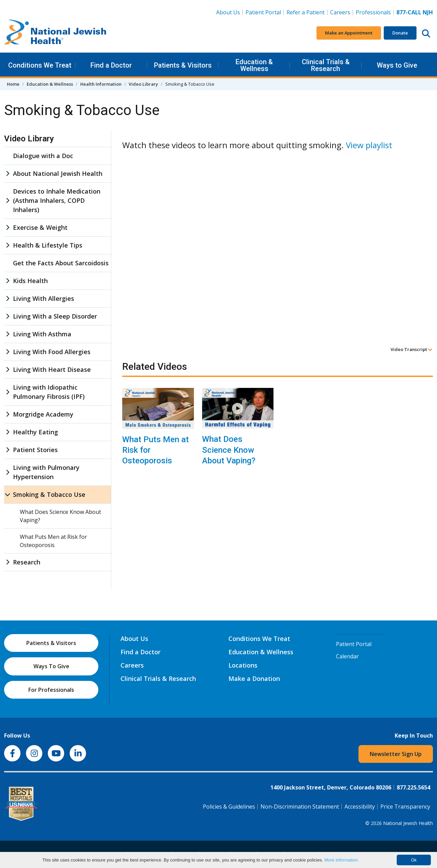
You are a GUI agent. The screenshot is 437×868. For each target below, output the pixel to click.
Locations (243, 665)
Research (27, 562)
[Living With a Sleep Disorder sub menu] (8, 316)
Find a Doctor (111, 65)
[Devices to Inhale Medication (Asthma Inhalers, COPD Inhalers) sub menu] (8, 201)
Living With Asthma (42, 334)
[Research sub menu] (8, 562)
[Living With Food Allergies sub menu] (8, 352)
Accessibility (360, 807)
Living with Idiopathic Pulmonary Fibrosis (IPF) (49, 392)
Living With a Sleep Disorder (55, 316)
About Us (228, 12)
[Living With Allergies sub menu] (8, 299)
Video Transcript (412, 349)
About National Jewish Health (58, 173)
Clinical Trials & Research (326, 65)
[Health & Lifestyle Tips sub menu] (8, 245)
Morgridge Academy (43, 414)
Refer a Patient (306, 12)
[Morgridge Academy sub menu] (8, 414)
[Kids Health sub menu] (8, 281)
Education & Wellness (254, 65)
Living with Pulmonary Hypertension (46, 472)
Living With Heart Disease (52, 369)
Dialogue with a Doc (43, 156)
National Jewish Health (408, 823)
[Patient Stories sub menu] (8, 450)
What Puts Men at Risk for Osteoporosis (156, 450)
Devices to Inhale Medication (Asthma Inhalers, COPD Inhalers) (57, 200)
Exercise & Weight (40, 227)
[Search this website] (426, 33)
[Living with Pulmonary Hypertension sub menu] (8, 472)
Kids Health (30, 281)
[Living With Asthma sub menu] (8, 334)
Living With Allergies (44, 298)
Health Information (101, 84)
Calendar (347, 656)
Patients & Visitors (183, 65)
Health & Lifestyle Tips (48, 245)
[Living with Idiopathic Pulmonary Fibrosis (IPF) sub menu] (8, 392)
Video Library (143, 84)
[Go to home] (55, 33)
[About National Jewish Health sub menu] (8, 174)
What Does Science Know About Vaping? (229, 450)
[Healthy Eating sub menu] (8, 432)
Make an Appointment (349, 33)
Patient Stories (35, 450)
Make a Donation (254, 678)
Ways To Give (51, 666)
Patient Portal (263, 12)
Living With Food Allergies (52, 352)
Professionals (373, 12)
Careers (340, 12)
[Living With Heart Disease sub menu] (8, 370)
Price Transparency (405, 807)
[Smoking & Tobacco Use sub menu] (8, 495)
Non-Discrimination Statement (300, 807)
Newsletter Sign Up (396, 754)
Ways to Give (397, 65)
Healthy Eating (36, 432)
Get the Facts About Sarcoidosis (61, 263)
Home (13, 84)
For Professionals (51, 690)
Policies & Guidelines (229, 807)
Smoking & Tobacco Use (49, 494)
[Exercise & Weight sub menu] (8, 228)
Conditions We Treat (40, 65)
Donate (400, 33)
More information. (342, 860)
